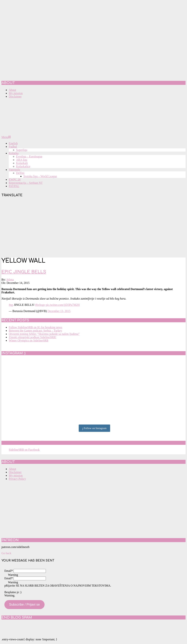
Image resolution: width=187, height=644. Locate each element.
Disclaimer (15, 472)
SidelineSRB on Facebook (28, 443)
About (12, 469)
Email (9, 571)
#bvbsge (40, 305)
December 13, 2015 (59, 311)
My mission (16, 475)
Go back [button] (6, 553)
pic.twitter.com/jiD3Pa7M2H (63, 305)
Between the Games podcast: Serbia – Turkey (35, 331)
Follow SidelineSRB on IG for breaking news (35, 327)
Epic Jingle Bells (24, 272)
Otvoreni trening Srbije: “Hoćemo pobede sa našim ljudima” (44, 334)
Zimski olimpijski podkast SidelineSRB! (33, 337)
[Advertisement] (93, 228)
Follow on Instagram (95, 428)
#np (11, 305)
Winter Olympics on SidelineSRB (29, 340)
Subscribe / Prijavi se (24, 604)
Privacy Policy (17, 479)
